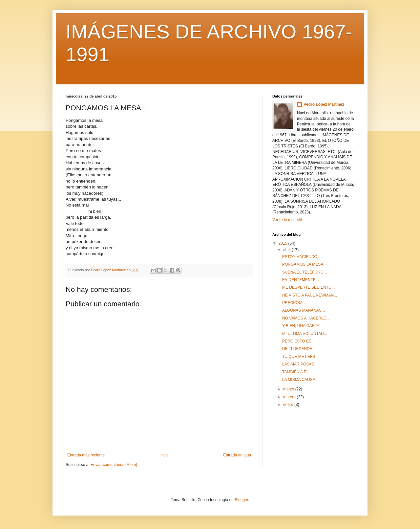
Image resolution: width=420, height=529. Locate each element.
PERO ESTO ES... (298, 341)
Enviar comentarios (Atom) (114, 465)
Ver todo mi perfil (287, 220)
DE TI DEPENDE (297, 349)
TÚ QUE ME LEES (299, 357)
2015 (283, 243)
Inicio (164, 455)
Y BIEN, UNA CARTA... (302, 326)
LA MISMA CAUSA (299, 380)
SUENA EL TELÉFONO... (304, 272)
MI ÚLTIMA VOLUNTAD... (305, 334)
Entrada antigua (237, 455)
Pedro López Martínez (324, 104)
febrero (290, 397)
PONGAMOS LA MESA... (304, 264)
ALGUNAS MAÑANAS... (304, 310)
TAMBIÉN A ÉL (295, 372)
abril (287, 250)
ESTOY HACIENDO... (301, 257)
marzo (289, 389)
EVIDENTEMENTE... (301, 280)
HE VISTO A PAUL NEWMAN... (310, 295)
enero (289, 405)
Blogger (241, 500)
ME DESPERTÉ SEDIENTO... (308, 287)
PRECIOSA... (294, 303)
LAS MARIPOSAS (298, 364)
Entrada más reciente (86, 455)
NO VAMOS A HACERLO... (306, 318)
